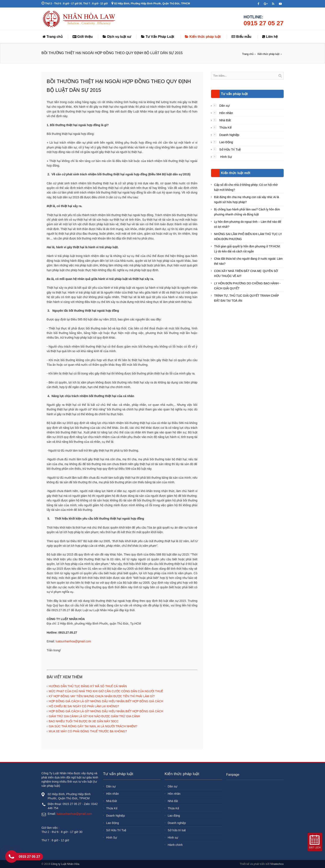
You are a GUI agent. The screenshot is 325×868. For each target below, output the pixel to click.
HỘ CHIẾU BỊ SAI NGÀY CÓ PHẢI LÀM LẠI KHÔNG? (84, 706)
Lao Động (226, 142)
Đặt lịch (315, 848)
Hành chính (175, 845)
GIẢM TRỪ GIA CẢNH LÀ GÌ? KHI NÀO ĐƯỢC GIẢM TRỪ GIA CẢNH (94, 716)
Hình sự (173, 838)
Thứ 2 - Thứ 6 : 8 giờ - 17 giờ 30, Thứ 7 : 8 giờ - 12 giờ (75, 4)
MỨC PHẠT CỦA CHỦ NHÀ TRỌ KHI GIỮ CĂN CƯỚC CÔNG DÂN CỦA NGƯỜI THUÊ (106, 691)
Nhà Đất (225, 120)
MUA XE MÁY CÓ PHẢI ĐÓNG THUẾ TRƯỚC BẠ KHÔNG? (88, 731)
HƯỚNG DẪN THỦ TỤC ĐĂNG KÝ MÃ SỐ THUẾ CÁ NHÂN (88, 686)
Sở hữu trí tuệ (177, 830)
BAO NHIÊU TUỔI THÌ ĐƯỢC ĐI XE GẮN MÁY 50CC (84, 721)
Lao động (174, 816)
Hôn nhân (226, 113)
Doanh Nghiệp (229, 135)
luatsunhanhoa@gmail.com (73, 641)
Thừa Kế (225, 127)
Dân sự (224, 106)
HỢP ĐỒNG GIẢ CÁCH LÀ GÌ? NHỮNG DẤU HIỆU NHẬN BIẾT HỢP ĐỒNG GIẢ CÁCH (106, 701)
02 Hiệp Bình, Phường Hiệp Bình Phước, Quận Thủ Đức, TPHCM (151, 4)
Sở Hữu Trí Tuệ (230, 149)
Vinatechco (277, 864)
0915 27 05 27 (264, 23)
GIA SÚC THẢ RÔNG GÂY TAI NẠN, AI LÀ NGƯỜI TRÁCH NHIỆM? (93, 726)
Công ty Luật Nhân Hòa (65, 864)
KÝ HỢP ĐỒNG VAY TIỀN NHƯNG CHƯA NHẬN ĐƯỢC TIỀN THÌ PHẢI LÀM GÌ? (102, 696)
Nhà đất (173, 801)
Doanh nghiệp (177, 823)
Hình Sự (226, 157)
